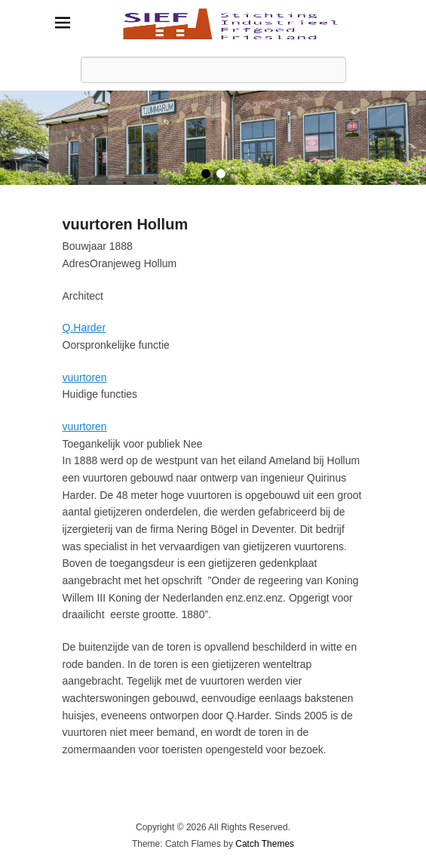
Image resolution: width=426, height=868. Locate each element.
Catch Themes (265, 844)
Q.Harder (84, 328)
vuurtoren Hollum (126, 224)
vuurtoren (85, 377)
